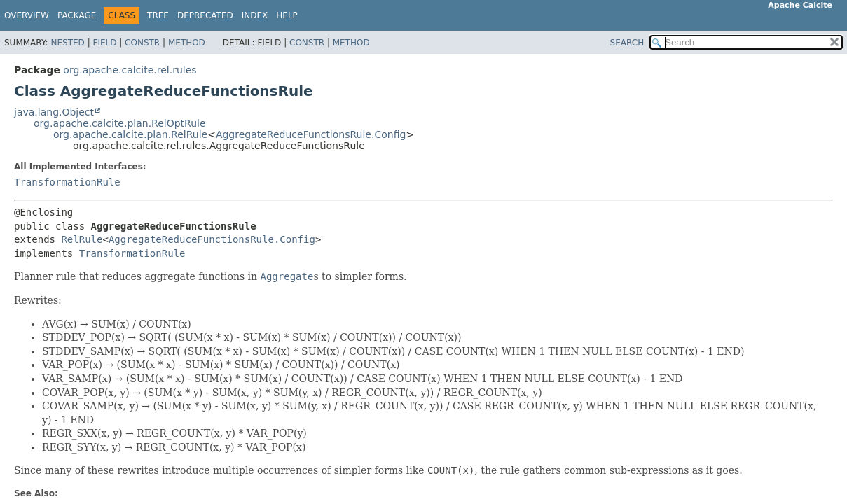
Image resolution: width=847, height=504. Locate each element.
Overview (27, 15)
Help (287, 15)
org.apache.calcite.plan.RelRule (130, 134)
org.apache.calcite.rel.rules (130, 70)
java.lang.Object (54, 112)
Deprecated (205, 15)
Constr (142, 43)
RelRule (82, 239)
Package (77, 15)
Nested (67, 43)
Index (255, 15)
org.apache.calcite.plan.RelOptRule (120, 123)
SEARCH (627, 43)
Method (187, 43)
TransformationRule (67, 182)
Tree (158, 15)
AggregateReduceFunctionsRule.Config (311, 134)
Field (104, 43)
